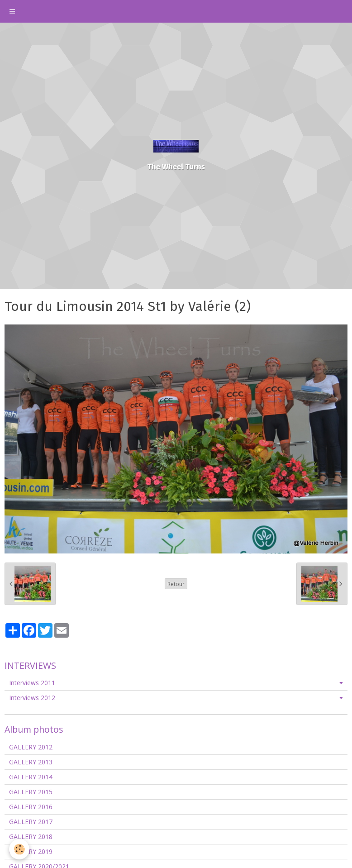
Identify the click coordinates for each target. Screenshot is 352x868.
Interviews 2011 (32, 683)
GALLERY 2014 (31, 777)
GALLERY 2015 (31, 792)
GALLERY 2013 (31, 762)
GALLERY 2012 (31, 747)
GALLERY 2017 (31, 822)
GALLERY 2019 (31, 851)
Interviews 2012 (32, 698)
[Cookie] (19, 849)
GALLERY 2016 (31, 807)
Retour (176, 584)
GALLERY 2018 (31, 837)
